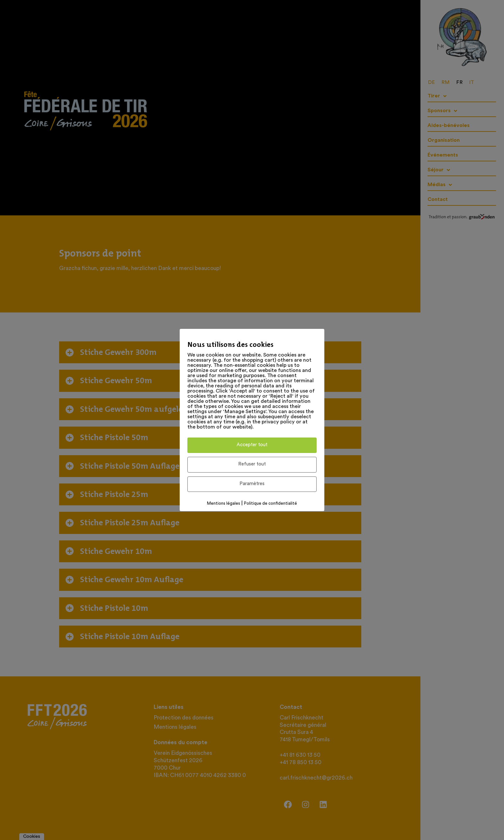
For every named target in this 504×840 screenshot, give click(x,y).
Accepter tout (252, 445)
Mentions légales (224, 504)
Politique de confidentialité (270, 504)
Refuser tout (252, 464)
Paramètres (252, 484)
